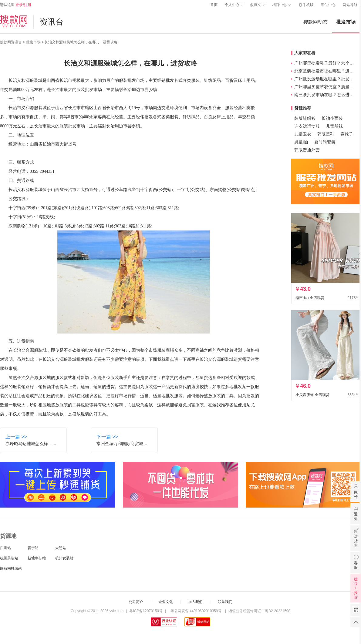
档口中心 (281, 5)
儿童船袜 (334, 126)
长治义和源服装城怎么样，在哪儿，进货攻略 (81, 42)
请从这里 (16, 5)
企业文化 (166, 602)
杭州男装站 (9, 558)
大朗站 (61, 548)
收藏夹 (258, 5)
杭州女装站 (64, 558)
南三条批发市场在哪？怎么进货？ (326, 95)
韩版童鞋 (326, 134)
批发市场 (346, 22)
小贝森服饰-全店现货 (312, 395)
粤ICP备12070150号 (146, 611)
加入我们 (195, 602)
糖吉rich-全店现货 (310, 298)
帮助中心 (328, 5)
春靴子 (347, 134)
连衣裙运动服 (307, 126)
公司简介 (136, 602)
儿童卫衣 (303, 134)
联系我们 (225, 602)
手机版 (306, 5)
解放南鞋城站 (11, 569)
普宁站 (33, 548)
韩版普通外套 (307, 150)
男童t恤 (301, 142)
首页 (214, 5)
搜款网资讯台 (11, 42)
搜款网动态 (315, 22)
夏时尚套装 (325, 142)
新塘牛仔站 (37, 558)
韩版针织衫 (305, 118)
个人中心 (234, 5)
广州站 (5, 548)
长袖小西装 (332, 118)
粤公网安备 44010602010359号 (196, 611)
